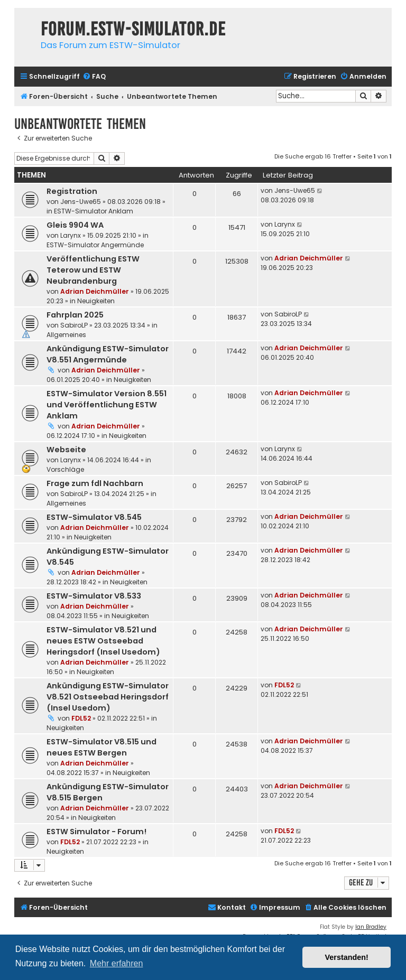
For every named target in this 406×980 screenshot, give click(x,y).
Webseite (66, 450)
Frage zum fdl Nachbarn (95, 483)
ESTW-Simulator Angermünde (95, 245)
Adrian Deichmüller (95, 291)
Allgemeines (66, 335)
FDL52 (81, 718)
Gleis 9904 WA (75, 225)
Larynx (71, 235)
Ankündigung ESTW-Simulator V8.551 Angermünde (108, 354)
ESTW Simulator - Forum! (96, 832)
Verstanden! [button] (347, 957)
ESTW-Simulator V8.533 (94, 596)
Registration (72, 191)
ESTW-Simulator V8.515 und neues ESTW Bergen (101, 747)
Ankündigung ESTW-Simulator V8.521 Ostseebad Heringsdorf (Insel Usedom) (108, 697)
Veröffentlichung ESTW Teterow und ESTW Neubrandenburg (93, 270)
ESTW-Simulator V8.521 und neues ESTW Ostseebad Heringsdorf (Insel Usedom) (103, 641)
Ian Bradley (371, 927)
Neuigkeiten (96, 301)
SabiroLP (74, 325)
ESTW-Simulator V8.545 (94, 517)
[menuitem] (94, 77)
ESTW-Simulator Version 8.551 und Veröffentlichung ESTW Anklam (107, 405)
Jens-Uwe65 (81, 202)
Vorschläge (65, 469)
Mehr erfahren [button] (117, 963)
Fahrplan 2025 (75, 315)
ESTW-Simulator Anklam (94, 211)
